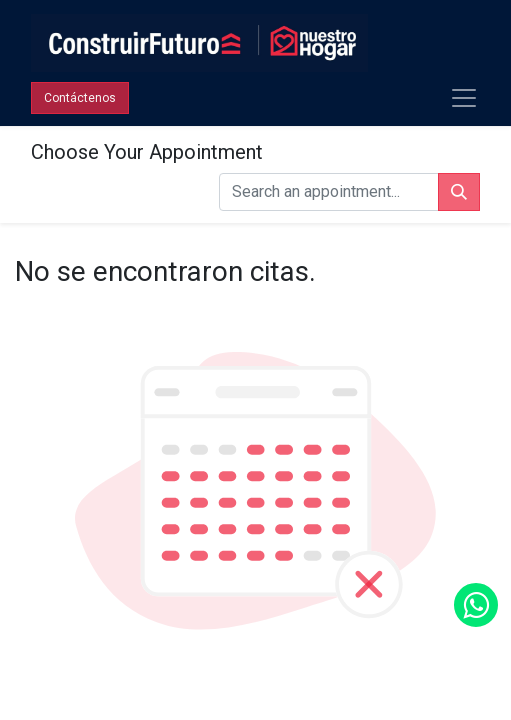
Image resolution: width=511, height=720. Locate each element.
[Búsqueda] (459, 192)
